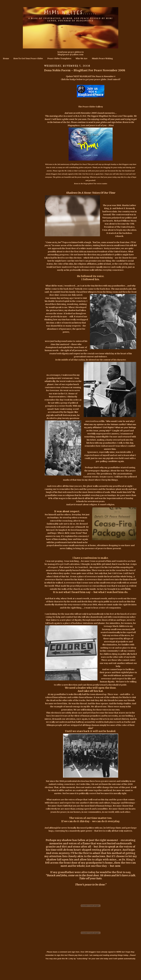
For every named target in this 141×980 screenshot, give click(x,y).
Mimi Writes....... (70, 13)
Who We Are (82, 58)
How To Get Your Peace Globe (28, 58)
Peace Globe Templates (59, 58)
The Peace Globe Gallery (91, 107)
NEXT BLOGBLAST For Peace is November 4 (94, 76)
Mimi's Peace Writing (102, 58)
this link (78, 174)
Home (6, 58)
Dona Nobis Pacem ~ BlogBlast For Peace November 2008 (85, 70)
